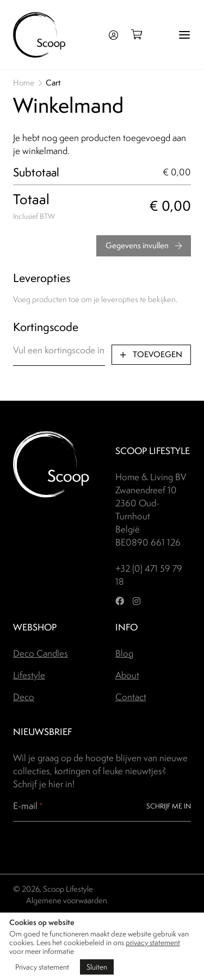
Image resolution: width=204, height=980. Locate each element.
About (127, 675)
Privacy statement (42, 967)
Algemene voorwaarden (67, 900)
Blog (124, 653)
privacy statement (153, 942)
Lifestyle (29, 675)
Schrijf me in (169, 806)
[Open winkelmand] (140, 35)
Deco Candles (41, 653)
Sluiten (97, 967)
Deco (24, 697)
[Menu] (184, 35)
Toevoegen (151, 354)
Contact (131, 697)
